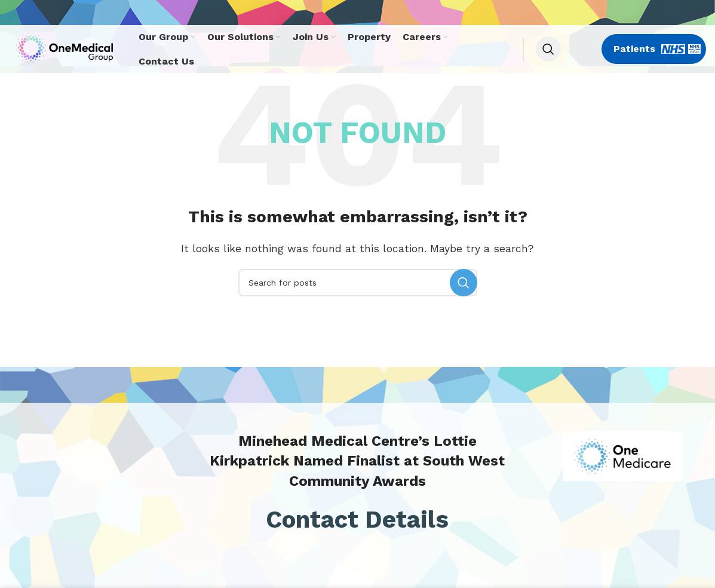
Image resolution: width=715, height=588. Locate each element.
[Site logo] (68, 48)
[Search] (548, 49)
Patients (657, 49)
